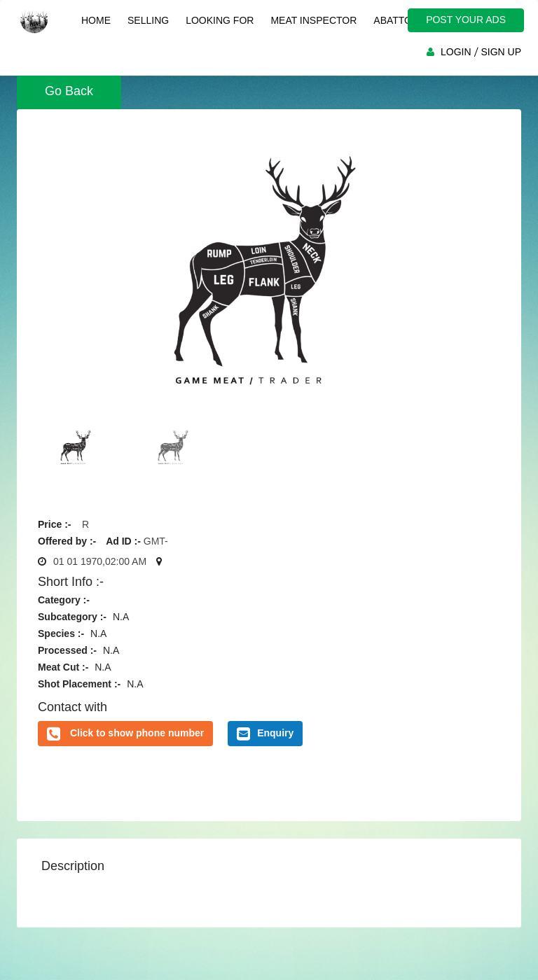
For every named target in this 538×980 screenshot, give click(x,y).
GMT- (156, 541)
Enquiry (265, 734)
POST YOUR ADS (466, 20)
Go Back (69, 91)
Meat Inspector (313, 20)
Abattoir (398, 20)
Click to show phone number (137, 733)
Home (96, 20)
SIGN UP (501, 52)
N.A (121, 617)
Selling (148, 20)
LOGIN (456, 52)
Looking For (220, 20)
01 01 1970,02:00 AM (100, 561)
